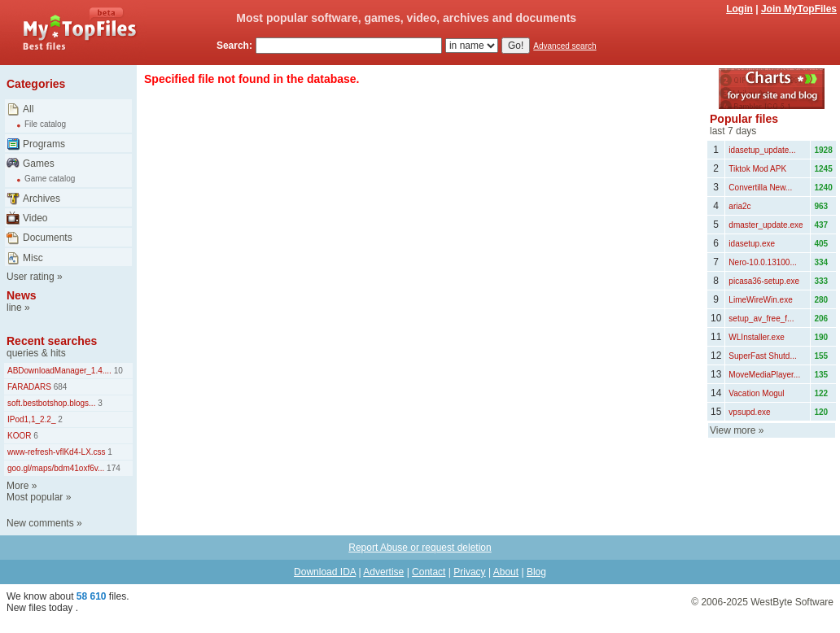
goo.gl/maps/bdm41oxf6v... (56, 468)
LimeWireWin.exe (760, 300)
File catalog (45, 124)
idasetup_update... (762, 150)
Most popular (35, 497)
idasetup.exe (752, 244)
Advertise (383, 572)
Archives (42, 199)
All (28, 109)
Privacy (469, 572)
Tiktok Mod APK (757, 169)
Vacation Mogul (756, 393)
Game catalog (50, 179)
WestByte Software (792, 602)
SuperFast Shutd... (762, 356)
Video (35, 218)
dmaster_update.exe (766, 225)
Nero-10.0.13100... (762, 262)
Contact (429, 572)
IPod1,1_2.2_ (32, 419)
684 (59, 387)
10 (117, 371)
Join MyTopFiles (799, 9)
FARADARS (29, 387)
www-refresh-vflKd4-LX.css (57, 452)
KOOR (19, 436)
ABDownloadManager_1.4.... (59, 371)
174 (112, 468)
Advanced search (564, 46)
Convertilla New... (760, 188)
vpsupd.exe (749, 412)
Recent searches (52, 341)
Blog (536, 572)
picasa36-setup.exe (764, 281)
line (14, 308)
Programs (44, 144)
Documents (48, 238)
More (17, 486)
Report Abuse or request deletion (420, 548)
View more (733, 430)
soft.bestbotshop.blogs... (51, 403)
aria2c (739, 206)
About (506, 572)
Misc (33, 258)
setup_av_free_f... (761, 319)
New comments (40, 523)
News (22, 295)
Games (39, 164)
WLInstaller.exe (756, 337)
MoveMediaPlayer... (764, 375)
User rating (31, 277)
